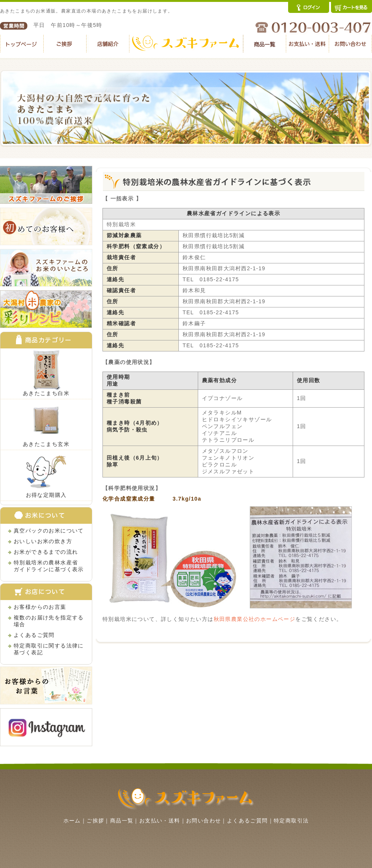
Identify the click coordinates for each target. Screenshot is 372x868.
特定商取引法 (291, 821)
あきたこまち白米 (46, 393)
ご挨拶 (95, 821)
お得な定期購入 (46, 495)
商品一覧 (122, 821)
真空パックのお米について (49, 531)
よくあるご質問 (34, 635)
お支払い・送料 (160, 821)
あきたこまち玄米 (46, 444)
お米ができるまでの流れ (46, 552)
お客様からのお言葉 (40, 607)
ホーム (72, 821)
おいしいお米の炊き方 (43, 541)
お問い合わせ (203, 821)
